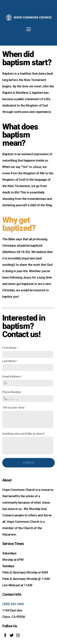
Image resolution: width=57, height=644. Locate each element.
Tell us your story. (14, 407)
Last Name (9, 361)
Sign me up (28, 463)
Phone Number (12, 392)
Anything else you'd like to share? (23, 434)
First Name (9, 348)
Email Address (11, 376)
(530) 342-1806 (13, 604)
